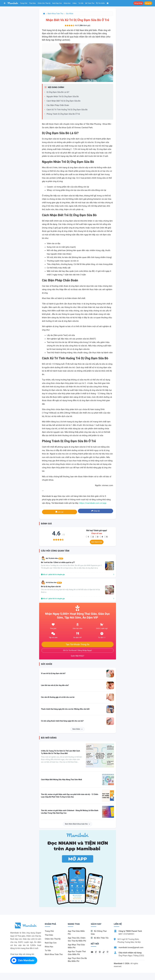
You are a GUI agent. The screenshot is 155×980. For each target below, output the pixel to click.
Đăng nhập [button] (138, 3)
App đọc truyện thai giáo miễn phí (77, 953)
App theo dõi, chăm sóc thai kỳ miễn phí (77, 939)
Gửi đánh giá (97, 542)
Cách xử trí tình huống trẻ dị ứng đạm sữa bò (67, 110)
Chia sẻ (95, 511)
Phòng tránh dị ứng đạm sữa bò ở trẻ (63, 114)
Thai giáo (33, 3)
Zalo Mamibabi (23, 960)
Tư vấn (81, 3)
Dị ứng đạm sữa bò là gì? (58, 92)
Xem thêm (77, 729)
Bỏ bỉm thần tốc (100, 938)
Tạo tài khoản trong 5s (77, 644)
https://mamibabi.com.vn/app (93, 503)
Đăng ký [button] (148, 3)
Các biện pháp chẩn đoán (58, 105)
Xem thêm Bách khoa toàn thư (78, 824)
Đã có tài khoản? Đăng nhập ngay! (78, 650)
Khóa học (67, 3)
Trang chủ (24, 3)
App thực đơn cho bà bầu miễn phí (77, 960)
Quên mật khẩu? (77, 656)
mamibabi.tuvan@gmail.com (131, 947)
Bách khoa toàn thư (56, 14)
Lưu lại (59, 512)
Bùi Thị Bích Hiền (55, 558)
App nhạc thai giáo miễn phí (76, 946)
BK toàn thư (90, 3)
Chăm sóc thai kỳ (44, 3)
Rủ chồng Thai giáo (99, 933)
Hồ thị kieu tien (54, 582)
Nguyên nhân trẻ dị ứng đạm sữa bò (63, 97)
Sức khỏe (70, 14)
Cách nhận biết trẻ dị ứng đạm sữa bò (64, 101)
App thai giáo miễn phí (76, 933)
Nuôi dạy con (57, 3)
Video (75, 3)
